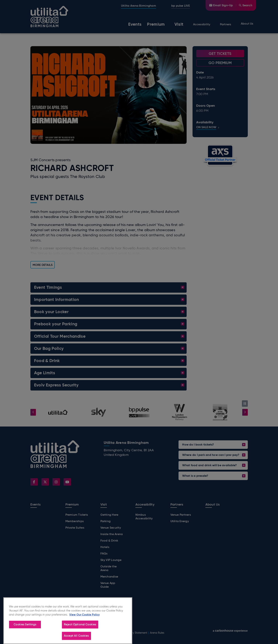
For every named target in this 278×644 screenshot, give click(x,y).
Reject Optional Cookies (80, 637)
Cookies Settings (25, 637)
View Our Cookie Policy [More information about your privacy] (84, 627)
